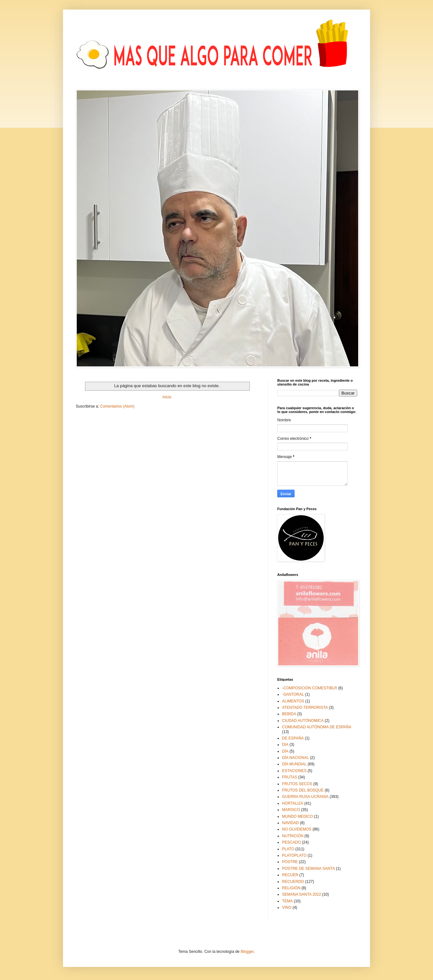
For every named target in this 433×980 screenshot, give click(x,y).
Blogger (247, 952)
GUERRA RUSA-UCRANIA (305, 797)
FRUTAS (290, 777)
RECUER (290, 875)
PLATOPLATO (294, 855)
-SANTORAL (293, 694)
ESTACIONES (294, 771)
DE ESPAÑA (293, 738)
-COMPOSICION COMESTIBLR (310, 688)
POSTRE (290, 862)
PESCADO (291, 842)
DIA (285, 745)
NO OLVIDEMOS (297, 829)
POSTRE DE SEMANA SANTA (308, 869)
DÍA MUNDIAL (294, 764)
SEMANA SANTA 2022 (302, 894)
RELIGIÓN (291, 888)
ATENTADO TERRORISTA (305, 708)
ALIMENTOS (293, 701)
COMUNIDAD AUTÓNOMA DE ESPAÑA (317, 727)
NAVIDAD (290, 823)
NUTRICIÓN (293, 836)
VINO (287, 907)
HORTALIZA (293, 803)
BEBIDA (289, 714)
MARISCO (291, 810)
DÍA (285, 751)
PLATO (288, 849)
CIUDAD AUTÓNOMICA (303, 721)
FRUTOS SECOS (297, 784)
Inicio (167, 397)
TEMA (287, 901)
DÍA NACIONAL (295, 758)
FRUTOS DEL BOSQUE (303, 790)
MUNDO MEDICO (298, 816)
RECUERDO (293, 882)
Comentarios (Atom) (117, 406)
